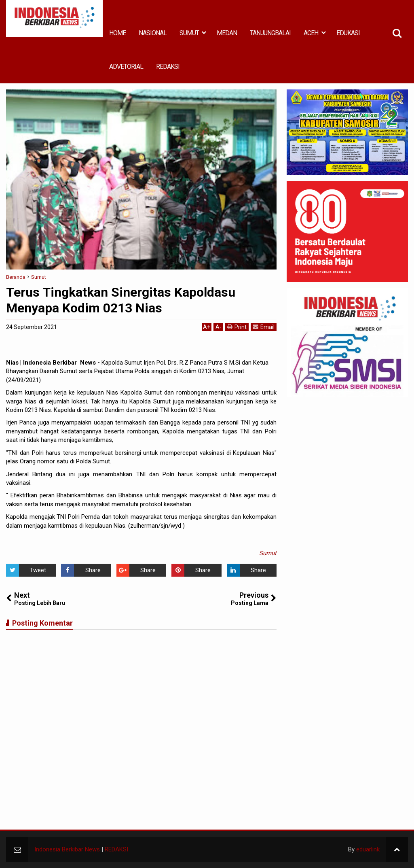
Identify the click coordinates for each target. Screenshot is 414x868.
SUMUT (189, 33)
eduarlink (368, 849)
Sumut (268, 553)
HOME (117, 33)
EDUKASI (348, 33)
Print (237, 327)
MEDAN (227, 33)
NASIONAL (153, 33)
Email (264, 327)
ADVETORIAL (126, 67)
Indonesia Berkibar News (67, 849)
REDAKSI (168, 67)
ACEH (311, 33)
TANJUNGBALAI (270, 33)
